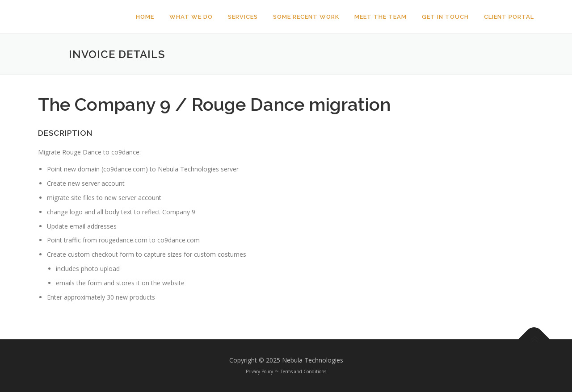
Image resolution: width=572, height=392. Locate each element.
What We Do (191, 17)
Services (243, 17)
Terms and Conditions (303, 371)
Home (145, 17)
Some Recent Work (306, 17)
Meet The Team (381, 17)
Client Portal (509, 17)
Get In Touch (445, 17)
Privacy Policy (259, 371)
